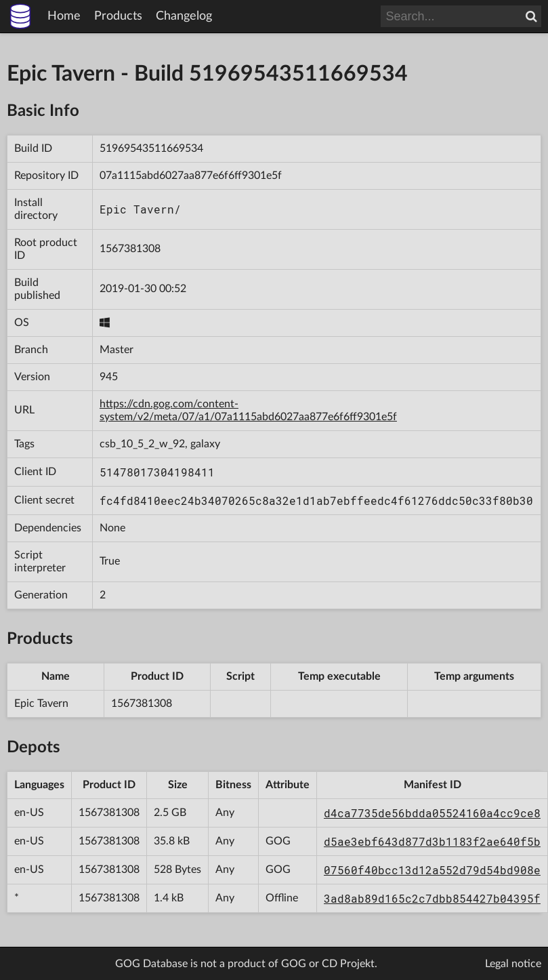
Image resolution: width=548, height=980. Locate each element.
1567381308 (130, 249)
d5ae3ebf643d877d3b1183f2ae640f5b (432, 841)
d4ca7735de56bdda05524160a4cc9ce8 (432, 813)
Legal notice (513, 964)
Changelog (184, 16)
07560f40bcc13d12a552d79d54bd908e (432, 870)
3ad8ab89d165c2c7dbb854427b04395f (432, 898)
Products (118, 16)
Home (64, 16)
